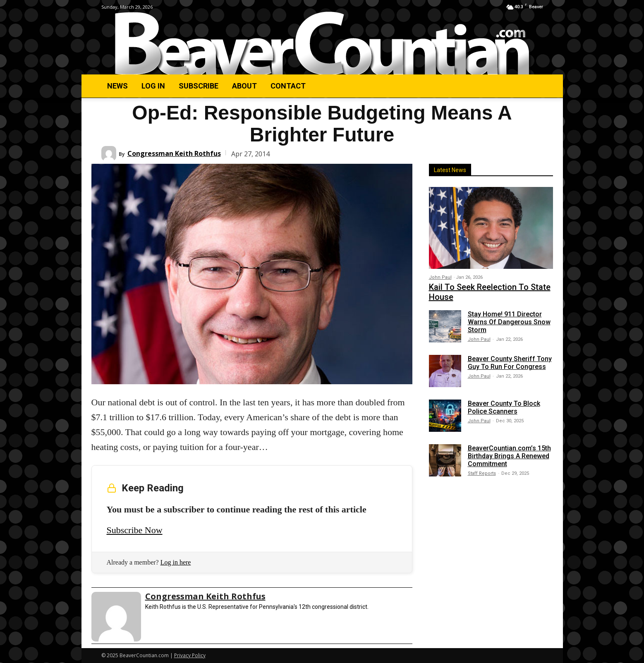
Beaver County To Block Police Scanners (504, 407)
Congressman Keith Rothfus (174, 153)
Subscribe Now (135, 530)
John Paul (440, 277)
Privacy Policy (190, 655)
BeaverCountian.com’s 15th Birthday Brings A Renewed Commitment (509, 456)
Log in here (176, 562)
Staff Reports (482, 473)
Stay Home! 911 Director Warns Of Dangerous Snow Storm (509, 322)
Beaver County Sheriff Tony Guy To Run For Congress (510, 363)
